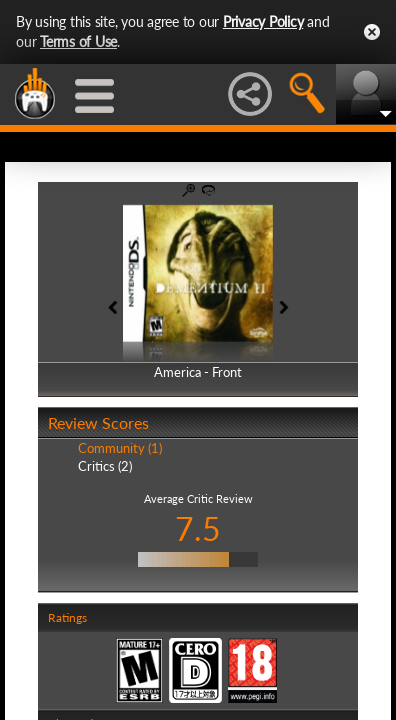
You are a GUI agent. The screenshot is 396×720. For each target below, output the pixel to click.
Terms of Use (78, 41)
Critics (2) (105, 466)
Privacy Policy (263, 21)
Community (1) (120, 448)
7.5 (198, 528)
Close (372, 32)
